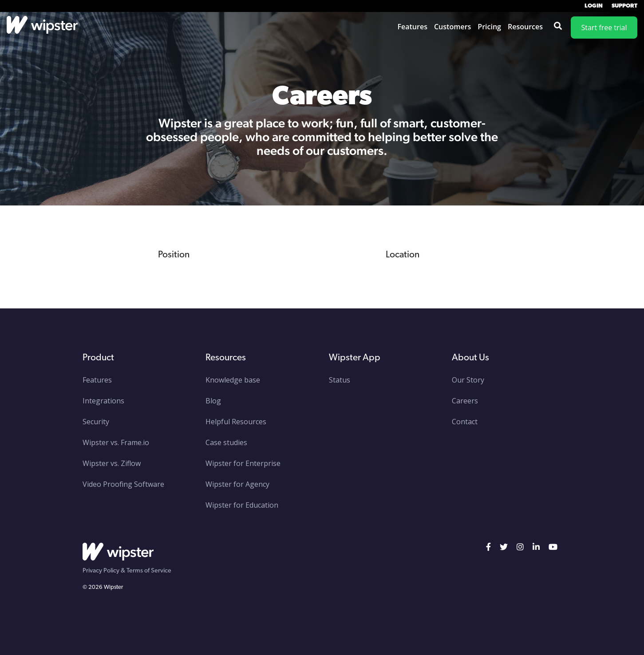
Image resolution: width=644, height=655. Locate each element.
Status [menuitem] (340, 380)
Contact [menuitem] (465, 422)
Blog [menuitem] (213, 401)
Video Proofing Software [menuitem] (123, 484)
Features (413, 27)
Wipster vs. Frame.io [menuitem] (116, 442)
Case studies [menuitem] (226, 442)
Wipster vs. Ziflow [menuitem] (112, 463)
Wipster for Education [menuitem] (242, 505)
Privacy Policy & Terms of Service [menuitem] (127, 571)
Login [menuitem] (594, 6)
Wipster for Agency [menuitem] (237, 484)
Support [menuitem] (624, 6)
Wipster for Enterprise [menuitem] (243, 463)
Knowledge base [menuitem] (233, 380)
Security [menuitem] (96, 422)
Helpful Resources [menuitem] (236, 422)
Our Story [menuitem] (468, 380)
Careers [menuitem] (465, 401)
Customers (452, 27)
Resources (525, 27)
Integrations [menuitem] (103, 401)
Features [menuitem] (97, 380)
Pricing (489, 27)
